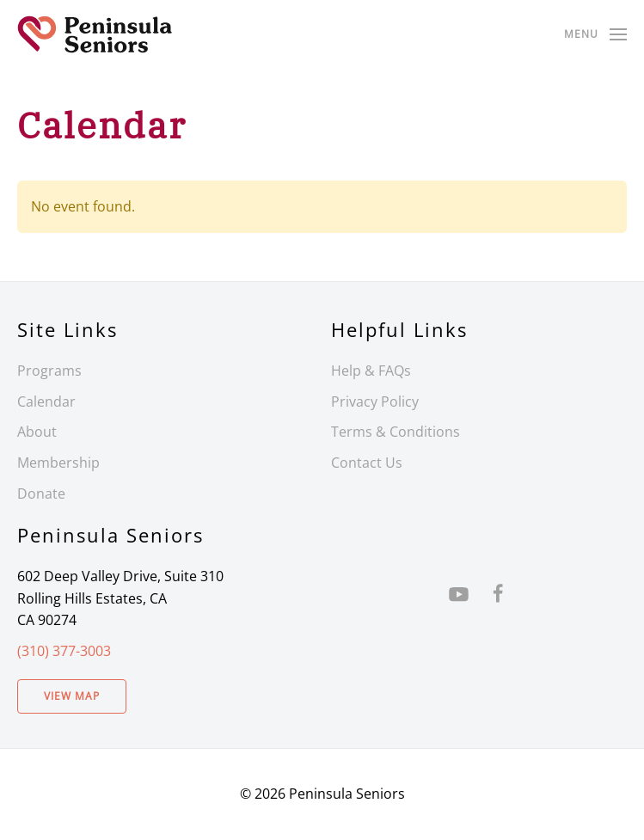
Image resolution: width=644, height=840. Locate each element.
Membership (58, 463)
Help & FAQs (371, 371)
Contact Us (367, 463)
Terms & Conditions (396, 432)
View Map (72, 696)
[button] (595, 34)
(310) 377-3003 (64, 651)
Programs (49, 371)
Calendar (46, 402)
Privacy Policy (375, 402)
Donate (41, 494)
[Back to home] (95, 34)
